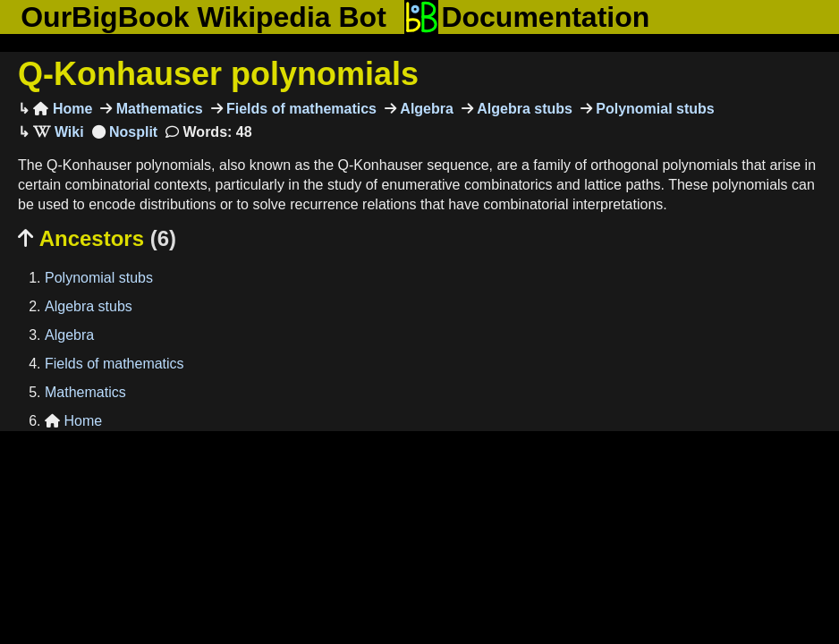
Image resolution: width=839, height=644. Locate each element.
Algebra (425, 109)
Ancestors (97, 238)
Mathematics (157, 109)
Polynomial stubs (653, 109)
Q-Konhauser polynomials (218, 74)
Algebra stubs (523, 109)
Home (63, 109)
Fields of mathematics (300, 109)
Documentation (527, 17)
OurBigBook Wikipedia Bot (203, 17)
